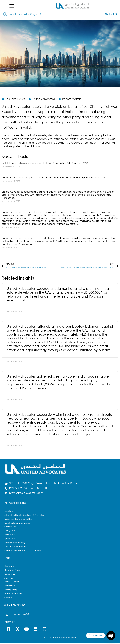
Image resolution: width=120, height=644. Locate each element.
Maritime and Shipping (15, 543)
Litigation (9, 512)
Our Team (9, 567)
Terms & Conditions (13, 594)
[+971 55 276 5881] (7, 616)
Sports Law (9, 539)
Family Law (9, 531)
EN (111, 14)
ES (115, 14)
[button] (12, 6)
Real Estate (10, 535)
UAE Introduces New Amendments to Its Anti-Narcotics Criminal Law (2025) (46, 163)
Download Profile (12, 571)
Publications (10, 586)
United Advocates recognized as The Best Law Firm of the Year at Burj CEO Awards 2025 (53, 177)
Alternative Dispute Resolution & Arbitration (24, 516)
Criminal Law (10, 528)
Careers (8, 598)
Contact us (10, 575)
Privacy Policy (11, 590)
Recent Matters (12, 583)
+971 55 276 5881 (22, 615)
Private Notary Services (15, 547)
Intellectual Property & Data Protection (23, 551)
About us (9, 579)
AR (106, 14)
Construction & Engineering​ (17, 524)
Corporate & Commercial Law (19, 520)
